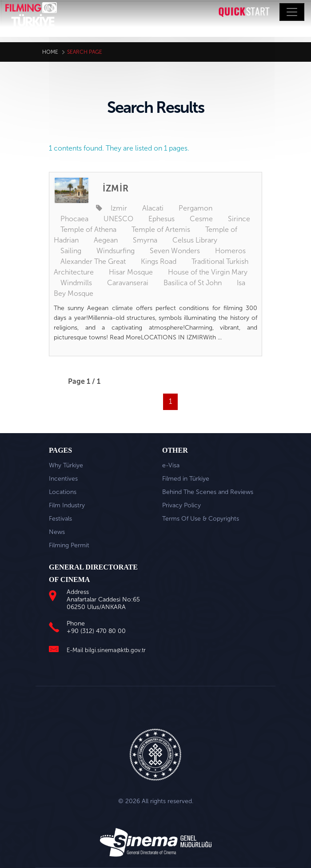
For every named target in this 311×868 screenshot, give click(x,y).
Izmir (119, 208)
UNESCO (118, 219)
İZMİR (116, 188)
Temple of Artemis (161, 229)
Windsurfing (116, 251)
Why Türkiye (66, 465)
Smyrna (145, 240)
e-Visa (171, 465)
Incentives (63, 479)
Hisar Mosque (131, 272)
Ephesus (161, 219)
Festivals (60, 519)
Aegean (106, 240)
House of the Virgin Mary (208, 272)
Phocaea (74, 219)
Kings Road (159, 261)
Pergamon (195, 208)
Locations (63, 492)
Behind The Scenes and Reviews (208, 492)
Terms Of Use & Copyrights (201, 519)
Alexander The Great (93, 261)
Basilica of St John (193, 283)
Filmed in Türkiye (186, 479)
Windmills (76, 283)
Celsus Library (195, 240)
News (57, 532)
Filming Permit (69, 545)
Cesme (201, 219)
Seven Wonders (175, 251)
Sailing (71, 251)
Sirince (239, 219)
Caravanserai (128, 283)
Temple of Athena (88, 229)
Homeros (230, 251)
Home (50, 52)
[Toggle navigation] (292, 12)
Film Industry (67, 505)
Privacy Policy (181, 505)
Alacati (153, 208)
